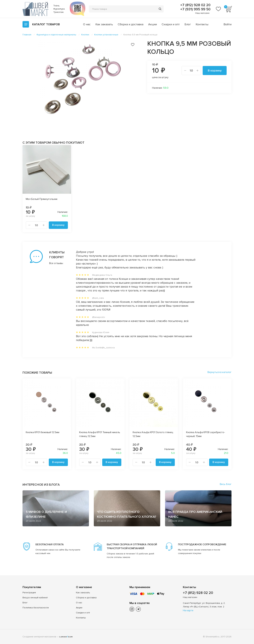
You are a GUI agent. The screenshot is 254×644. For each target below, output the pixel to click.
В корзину (215, 71)
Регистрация (29, 593)
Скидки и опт (171, 24)
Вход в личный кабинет (35, 598)
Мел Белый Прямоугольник (42, 199)
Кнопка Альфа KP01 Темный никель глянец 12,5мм (100, 434)
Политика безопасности (36, 608)
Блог (188, 24)
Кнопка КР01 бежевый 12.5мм (43, 432)
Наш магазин (202, 13)
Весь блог (226, 484)
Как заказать (104, 24)
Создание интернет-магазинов (39, 637)
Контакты (202, 24)
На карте (188, 610)
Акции (153, 24)
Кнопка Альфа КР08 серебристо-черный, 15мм (206, 434)
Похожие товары (37, 373)
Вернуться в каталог (219, 372)
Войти (228, 24)
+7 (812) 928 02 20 (195, 5)
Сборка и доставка (131, 24)
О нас (87, 24)
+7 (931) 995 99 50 (195, 9)
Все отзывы (56, 263)
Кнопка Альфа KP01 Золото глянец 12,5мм (153, 434)
